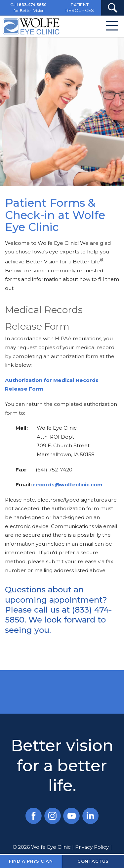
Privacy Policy (92, 847)
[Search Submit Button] (113, 8)
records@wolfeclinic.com (68, 485)
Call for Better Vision (29, 8)
